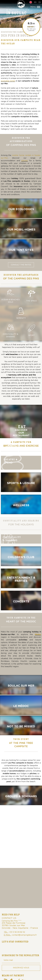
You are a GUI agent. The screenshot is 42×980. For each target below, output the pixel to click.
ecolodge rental (8, 81)
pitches (25, 161)
